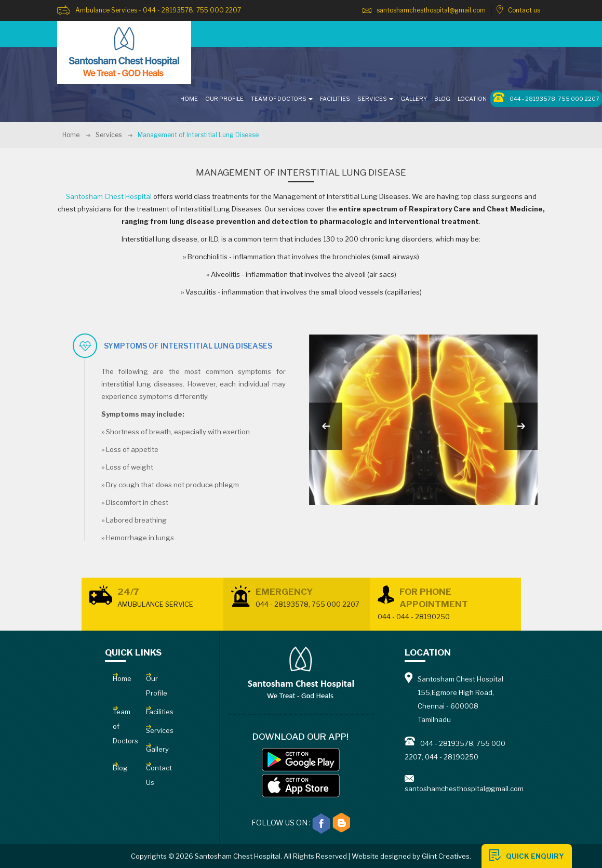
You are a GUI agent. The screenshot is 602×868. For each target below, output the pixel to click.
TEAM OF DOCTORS (282, 99)
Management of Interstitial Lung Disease (198, 135)
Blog (442, 99)
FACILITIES (335, 99)
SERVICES (375, 99)
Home (71, 135)
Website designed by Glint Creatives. (411, 856)
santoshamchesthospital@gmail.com (431, 10)
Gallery (157, 749)
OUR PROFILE (224, 99)
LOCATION (472, 99)
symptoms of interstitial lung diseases (188, 346)
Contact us (524, 10)
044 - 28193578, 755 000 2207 (546, 97)
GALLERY (414, 99)
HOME (189, 99)
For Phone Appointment (445, 605)
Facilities (160, 712)
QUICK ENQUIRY (535, 856)
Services (109, 135)
